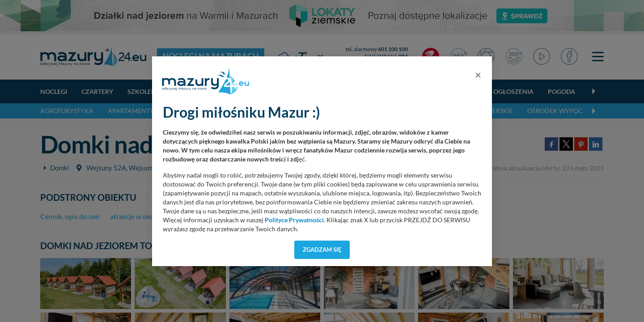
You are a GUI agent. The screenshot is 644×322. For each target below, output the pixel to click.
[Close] (478, 75)
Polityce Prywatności (294, 220)
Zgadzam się (322, 250)
